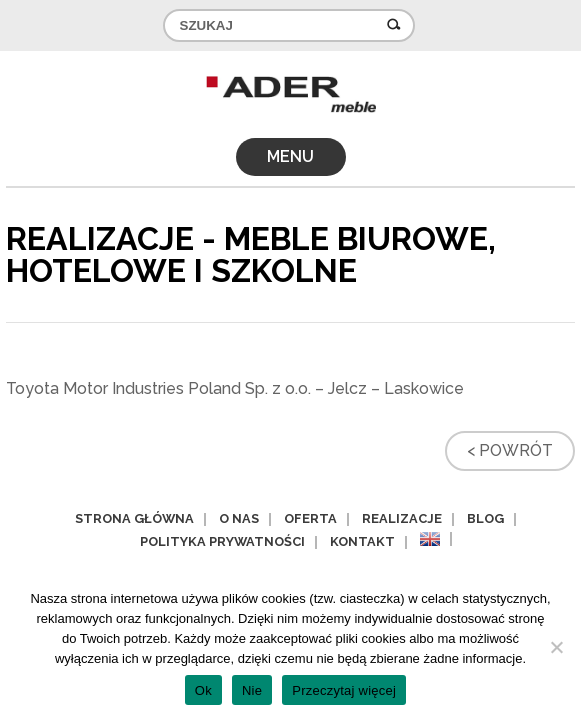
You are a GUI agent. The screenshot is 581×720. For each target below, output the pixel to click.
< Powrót (510, 450)
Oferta (310, 518)
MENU (290, 156)
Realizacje (402, 518)
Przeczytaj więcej (344, 690)
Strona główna (134, 518)
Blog (485, 518)
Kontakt (362, 541)
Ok (203, 690)
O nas (239, 518)
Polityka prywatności (222, 541)
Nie (252, 690)
